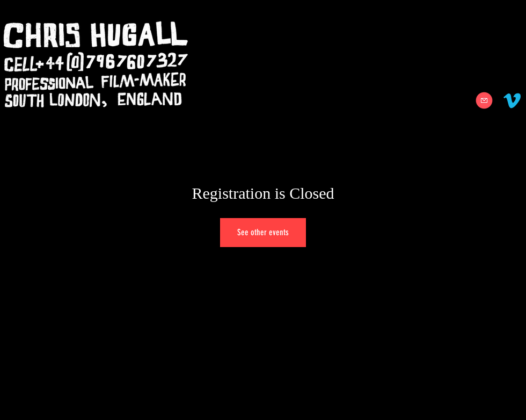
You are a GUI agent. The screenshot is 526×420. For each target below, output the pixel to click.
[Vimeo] (512, 100)
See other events (263, 232)
